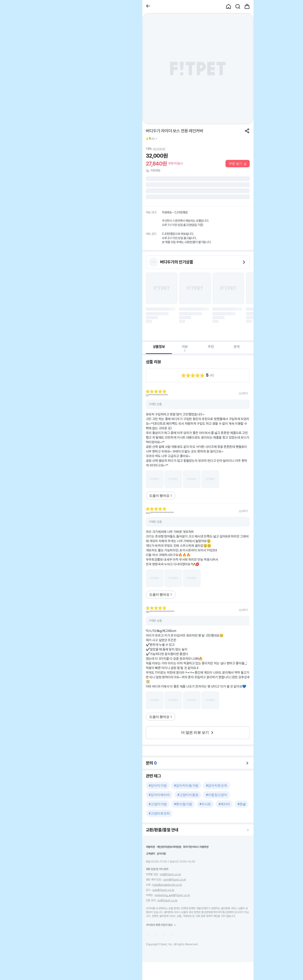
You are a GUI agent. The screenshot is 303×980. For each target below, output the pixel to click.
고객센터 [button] (150, 854)
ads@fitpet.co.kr (163, 890)
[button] (148, 6)
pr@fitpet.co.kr (168, 900)
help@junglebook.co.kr (167, 885)
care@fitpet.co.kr (175, 879)
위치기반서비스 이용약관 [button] (196, 847)
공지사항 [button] (161, 854)
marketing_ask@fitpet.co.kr (172, 895)
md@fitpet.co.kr (171, 874)
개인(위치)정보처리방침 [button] (169, 847)
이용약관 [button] (150, 847)
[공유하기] (247, 131)
